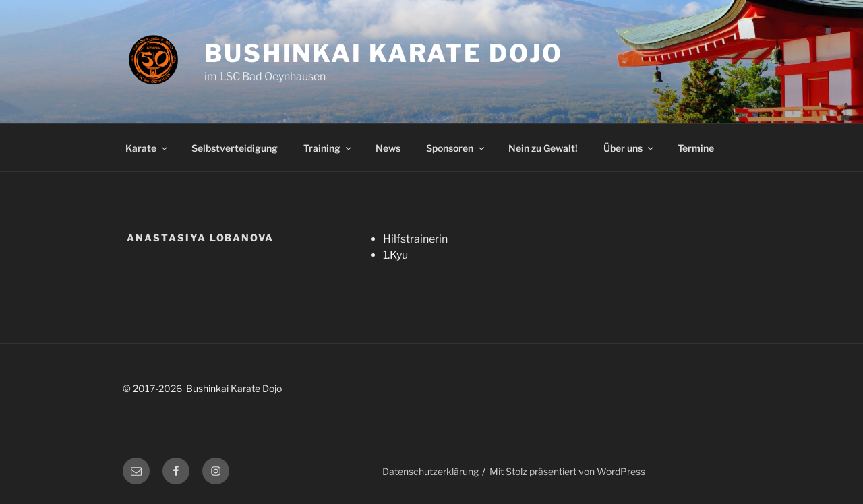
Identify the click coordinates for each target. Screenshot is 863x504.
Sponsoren (456, 148)
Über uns (629, 148)
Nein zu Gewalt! (543, 148)
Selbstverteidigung (235, 148)
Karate (147, 148)
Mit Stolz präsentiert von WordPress (567, 471)
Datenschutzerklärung (430, 471)
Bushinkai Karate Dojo (383, 53)
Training (328, 148)
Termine (696, 148)
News (388, 148)
